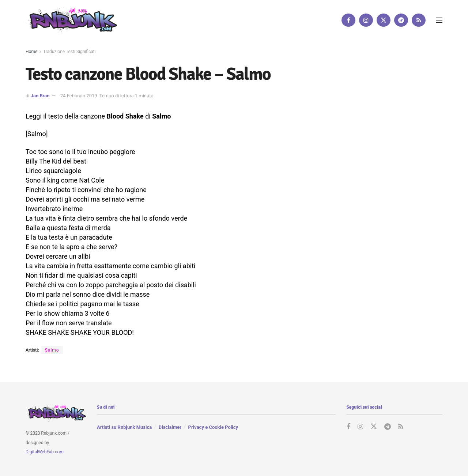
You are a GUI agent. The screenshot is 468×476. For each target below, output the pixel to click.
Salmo (52, 350)
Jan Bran (40, 96)
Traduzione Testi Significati (69, 52)
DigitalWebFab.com (45, 452)
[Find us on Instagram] (366, 20)
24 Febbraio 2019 (79, 96)
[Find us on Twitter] (384, 20)
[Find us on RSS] (419, 20)
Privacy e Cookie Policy (213, 427)
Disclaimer (170, 427)
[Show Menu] (439, 20)
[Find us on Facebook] (348, 20)
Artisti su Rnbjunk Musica (124, 427)
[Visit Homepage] (71, 20)
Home (31, 52)
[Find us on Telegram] (401, 20)
